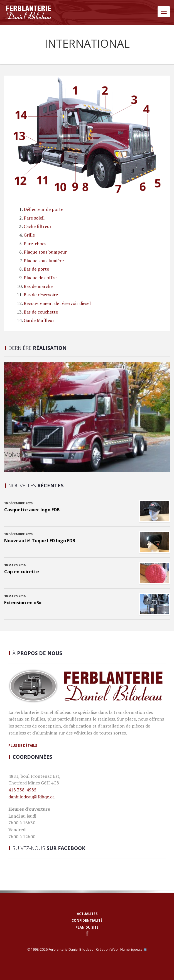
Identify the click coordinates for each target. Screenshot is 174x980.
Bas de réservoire (41, 295)
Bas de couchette (41, 312)
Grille (29, 235)
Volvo (12, 454)
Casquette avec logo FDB (32, 510)
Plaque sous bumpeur (45, 252)
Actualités (87, 914)
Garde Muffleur (39, 320)
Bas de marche (38, 286)
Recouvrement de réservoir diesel (57, 303)
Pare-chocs (35, 244)
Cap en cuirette (22, 572)
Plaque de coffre (40, 278)
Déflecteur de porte (43, 209)
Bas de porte (36, 269)
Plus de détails (23, 746)
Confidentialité (87, 920)
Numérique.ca (131, 949)
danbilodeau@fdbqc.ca (31, 797)
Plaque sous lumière (44, 261)
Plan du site (87, 927)
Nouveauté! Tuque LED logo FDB (40, 541)
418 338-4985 (22, 790)
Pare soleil (34, 218)
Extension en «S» (23, 603)
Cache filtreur (38, 226)
